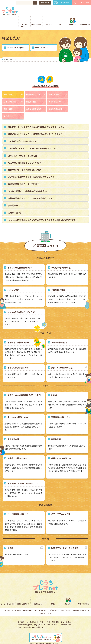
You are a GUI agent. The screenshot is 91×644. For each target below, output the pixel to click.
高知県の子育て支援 (30, 601)
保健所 (10, 538)
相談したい (73, 15)
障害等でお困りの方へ (17, 449)
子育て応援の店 (85, 15)
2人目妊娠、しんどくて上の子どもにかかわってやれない (33, 139)
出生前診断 (13, 196)
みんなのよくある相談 (15, 38)
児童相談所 (56, 430)
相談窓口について (41, 38)
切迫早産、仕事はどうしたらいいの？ (25, 153)
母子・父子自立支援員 (61, 505)
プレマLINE (6, 601)
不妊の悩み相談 (58, 280)
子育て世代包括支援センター (20, 258)
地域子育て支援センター (18, 333)
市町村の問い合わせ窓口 (62, 258)
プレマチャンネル (58, 601)
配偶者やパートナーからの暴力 (65, 538)
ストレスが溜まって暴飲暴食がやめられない (27, 182)
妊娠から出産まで (36, 16)
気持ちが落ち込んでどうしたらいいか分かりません (30, 189)
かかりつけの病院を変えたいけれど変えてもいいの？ (31, 168)
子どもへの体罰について (18, 408)
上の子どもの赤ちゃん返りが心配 (23, 146)
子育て (61, 15)
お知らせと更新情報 (73, 601)
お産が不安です (15, 203)
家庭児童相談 (13, 430)
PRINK (54, 386)
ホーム (6, 50)
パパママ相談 (84, 3)
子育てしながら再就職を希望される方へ (25, 386)
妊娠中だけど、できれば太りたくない (25, 160)
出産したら (49, 15)
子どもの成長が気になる (18, 358)
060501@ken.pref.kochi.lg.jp (33, 618)
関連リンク (85, 601)
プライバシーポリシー (46, 604)
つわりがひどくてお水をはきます (22, 132)
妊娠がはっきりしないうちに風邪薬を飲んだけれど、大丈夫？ (35, 125)
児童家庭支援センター (61, 408)
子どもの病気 (64, 3)
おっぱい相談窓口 (59, 333)
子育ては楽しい (44, 601)
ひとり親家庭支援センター (19, 505)
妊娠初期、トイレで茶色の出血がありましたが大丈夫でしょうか (36, 118)
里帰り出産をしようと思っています (24, 175)
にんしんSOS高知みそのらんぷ (21, 302)
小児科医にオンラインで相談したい (23, 474)
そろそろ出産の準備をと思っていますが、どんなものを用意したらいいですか (42, 210)
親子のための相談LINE (61, 449)
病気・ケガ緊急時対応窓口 (63, 358)
